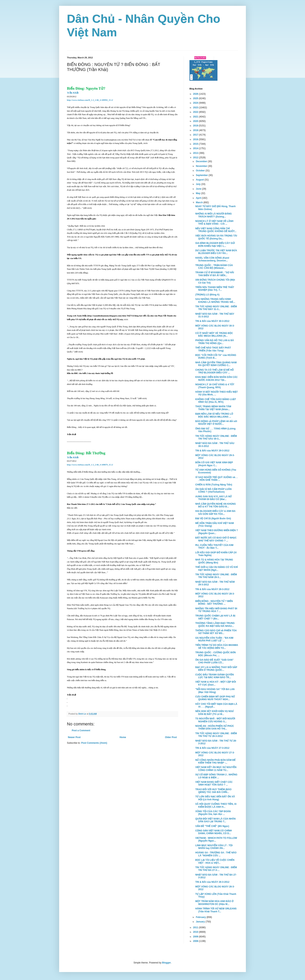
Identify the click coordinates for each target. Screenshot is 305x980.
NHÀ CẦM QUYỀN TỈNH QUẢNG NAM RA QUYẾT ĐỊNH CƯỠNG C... (216, 364)
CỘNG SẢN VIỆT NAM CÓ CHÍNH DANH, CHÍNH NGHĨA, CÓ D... (214, 832)
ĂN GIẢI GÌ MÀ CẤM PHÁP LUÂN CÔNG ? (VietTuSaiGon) (213, 490)
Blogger (166, 963)
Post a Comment (81, 730)
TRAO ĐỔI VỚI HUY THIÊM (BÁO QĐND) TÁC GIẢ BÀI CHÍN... (213, 791)
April (199, 198)
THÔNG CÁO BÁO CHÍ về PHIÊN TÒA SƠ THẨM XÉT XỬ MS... (216, 632)
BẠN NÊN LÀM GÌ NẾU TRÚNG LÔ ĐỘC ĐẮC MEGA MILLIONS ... (214, 415)
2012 (196, 158)
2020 (196, 121)
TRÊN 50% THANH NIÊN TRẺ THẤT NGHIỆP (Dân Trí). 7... (215, 289)
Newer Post (74, 737)
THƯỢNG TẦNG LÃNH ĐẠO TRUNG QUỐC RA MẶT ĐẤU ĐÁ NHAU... (215, 624)
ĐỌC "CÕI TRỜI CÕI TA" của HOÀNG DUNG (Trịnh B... (216, 356)
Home (123, 737)
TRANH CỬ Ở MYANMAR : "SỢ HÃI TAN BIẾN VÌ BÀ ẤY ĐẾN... (215, 274)
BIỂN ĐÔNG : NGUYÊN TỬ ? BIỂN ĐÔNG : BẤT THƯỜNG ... (214, 603)
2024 (196, 103)
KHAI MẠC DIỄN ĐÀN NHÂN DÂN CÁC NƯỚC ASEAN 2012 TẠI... (216, 378)
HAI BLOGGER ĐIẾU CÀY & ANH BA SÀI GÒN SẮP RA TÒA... (215, 512)
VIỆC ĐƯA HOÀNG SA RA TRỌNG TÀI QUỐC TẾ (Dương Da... (216, 237)
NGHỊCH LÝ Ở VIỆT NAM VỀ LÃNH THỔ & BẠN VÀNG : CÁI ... (214, 222)
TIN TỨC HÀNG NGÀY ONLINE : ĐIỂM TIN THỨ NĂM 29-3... (216, 576)
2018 (196, 130)
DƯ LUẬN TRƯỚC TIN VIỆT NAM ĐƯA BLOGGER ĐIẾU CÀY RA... (216, 252)
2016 (196, 139)
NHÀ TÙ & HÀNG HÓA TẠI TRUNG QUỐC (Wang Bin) (214, 561)
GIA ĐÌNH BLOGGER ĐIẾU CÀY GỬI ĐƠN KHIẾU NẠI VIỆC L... (215, 244)
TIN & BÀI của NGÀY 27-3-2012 (212, 748)
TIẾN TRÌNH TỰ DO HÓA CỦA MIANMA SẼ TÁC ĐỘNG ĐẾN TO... (217, 646)
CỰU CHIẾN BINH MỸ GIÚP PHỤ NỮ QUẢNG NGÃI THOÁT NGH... (215, 698)
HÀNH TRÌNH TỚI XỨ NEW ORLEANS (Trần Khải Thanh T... (216, 910)
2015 (196, 144)
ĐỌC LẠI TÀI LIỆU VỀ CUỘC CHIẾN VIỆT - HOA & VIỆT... (215, 861)
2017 (196, 135)
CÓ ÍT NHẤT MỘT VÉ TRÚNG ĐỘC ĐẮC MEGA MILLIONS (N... (214, 335)
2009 (196, 937)
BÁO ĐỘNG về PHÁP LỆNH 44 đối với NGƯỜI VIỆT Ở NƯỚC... (216, 423)
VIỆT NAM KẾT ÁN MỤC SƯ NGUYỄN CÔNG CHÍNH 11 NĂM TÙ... (216, 769)
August (200, 180)
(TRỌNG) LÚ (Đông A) (207, 295)
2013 (196, 153)
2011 (196, 927)
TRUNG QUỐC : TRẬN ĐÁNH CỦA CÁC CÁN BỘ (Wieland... (214, 267)
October (201, 171)
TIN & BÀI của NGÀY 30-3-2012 (212, 321)
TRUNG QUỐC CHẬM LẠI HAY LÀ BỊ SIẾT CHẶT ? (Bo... (215, 617)
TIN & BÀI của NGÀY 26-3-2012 (212, 882)
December (202, 161)
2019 (196, 126)
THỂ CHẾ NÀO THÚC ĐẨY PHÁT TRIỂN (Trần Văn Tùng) (213, 349)
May (199, 193)
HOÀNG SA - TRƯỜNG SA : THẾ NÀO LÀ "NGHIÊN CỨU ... (216, 854)
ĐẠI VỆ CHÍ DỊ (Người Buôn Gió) (213, 518)
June (199, 189)
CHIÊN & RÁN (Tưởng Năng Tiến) (214, 485)
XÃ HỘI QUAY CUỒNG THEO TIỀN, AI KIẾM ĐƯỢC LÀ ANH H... (216, 805)
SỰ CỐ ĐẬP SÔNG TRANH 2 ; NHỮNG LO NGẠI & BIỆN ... (216, 776)
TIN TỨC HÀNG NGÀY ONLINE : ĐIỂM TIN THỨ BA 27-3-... (216, 869)
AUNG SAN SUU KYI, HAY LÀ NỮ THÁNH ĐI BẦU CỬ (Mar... (213, 498)
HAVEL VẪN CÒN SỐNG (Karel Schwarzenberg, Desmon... (212, 259)
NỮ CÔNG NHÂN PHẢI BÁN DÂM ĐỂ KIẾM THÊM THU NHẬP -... (215, 761)
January (201, 922)
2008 (196, 941)
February (201, 917)
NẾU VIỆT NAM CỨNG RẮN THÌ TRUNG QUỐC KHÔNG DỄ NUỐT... (216, 230)
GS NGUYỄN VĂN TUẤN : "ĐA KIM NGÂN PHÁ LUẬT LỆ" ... (214, 639)
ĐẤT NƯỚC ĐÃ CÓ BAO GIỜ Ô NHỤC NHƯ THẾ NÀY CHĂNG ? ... (216, 539)
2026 (196, 94)
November (202, 166)
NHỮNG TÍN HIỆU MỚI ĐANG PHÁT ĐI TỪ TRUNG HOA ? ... (216, 610)
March (200, 202)
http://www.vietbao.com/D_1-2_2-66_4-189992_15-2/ (90, 100)
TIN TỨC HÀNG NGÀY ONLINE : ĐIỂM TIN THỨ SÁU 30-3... (216, 437)
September (202, 175)
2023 (196, 108)
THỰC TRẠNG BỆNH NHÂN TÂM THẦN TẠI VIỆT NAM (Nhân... (213, 408)
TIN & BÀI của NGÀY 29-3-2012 (212, 451)
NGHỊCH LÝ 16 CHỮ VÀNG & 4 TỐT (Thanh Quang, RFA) (215, 386)
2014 (196, 148)
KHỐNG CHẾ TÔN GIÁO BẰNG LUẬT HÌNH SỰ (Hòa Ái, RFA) (216, 401)
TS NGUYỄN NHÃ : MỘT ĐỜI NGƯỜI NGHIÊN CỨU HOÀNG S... (215, 720)
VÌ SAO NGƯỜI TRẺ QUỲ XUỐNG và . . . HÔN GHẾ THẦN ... (216, 479)
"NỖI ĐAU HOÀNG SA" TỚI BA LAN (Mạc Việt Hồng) (215, 691)
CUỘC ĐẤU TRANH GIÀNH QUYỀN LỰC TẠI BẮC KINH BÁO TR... (215, 676)
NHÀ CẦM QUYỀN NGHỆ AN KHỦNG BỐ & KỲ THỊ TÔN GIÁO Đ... (216, 505)
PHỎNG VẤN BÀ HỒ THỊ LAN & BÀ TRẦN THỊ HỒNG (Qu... (215, 342)
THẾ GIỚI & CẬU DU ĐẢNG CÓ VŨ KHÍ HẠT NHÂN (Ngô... (216, 568)
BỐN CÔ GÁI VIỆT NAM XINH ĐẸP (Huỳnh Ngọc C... (214, 464)
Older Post (171, 737)
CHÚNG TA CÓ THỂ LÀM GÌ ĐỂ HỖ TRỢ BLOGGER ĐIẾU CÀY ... (214, 371)
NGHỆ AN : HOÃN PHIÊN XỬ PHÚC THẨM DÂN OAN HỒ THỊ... (215, 727)
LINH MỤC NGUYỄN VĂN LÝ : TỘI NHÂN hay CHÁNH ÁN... (214, 847)
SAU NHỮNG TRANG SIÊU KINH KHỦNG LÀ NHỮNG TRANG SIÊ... (215, 300)
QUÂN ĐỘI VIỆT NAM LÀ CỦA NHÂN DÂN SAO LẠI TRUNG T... (215, 820)
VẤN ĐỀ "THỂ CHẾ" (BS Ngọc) (212, 826)
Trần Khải (73, 93)
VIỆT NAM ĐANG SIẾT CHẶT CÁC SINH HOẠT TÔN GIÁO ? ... (214, 783)
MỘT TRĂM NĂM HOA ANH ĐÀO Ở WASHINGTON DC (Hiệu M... (214, 903)
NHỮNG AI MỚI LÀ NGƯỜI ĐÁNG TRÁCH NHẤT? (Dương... (213, 215)
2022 (196, 112)
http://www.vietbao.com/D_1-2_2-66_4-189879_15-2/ (90, 465)
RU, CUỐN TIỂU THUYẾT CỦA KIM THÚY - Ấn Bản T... (214, 546)
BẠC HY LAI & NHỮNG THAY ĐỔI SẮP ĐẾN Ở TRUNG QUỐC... (216, 669)
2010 (196, 932)
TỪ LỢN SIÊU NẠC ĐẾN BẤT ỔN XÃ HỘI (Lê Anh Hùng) (215, 798)
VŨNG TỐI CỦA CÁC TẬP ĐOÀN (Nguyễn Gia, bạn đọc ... (213, 813)
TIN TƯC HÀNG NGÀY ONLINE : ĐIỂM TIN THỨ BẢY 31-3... (216, 308)
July (199, 184)
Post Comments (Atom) (94, 743)
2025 (196, 98)
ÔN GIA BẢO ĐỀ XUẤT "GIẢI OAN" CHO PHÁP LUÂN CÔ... (214, 661)
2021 (196, 117)
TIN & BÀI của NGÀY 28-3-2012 (212, 589)
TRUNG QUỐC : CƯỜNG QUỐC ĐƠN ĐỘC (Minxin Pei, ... (216, 654)
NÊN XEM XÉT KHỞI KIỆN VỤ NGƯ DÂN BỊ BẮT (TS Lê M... (215, 713)
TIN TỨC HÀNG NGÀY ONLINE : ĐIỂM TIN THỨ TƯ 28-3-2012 (216, 735)
